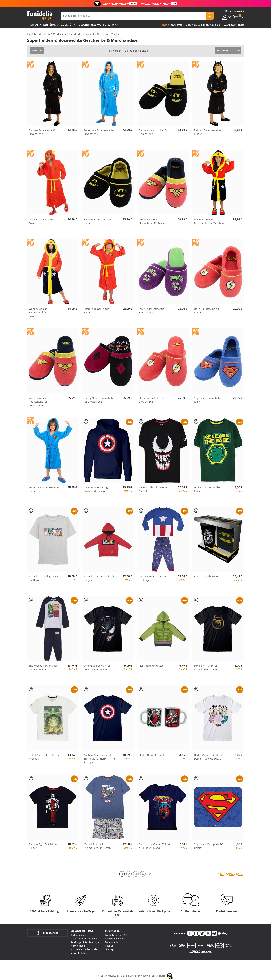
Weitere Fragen (78, 946)
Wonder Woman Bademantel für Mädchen (209, 221)
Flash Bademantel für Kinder (96, 311)
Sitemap (109, 949)
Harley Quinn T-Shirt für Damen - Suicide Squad (208, 757)
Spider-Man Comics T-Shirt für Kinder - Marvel (155, 846)
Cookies (109, 946)
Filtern (35, 51)
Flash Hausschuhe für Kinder (207, 311)
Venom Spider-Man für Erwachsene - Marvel (97, 667)
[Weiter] (150, 874)
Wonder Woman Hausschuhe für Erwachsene (38, 402)
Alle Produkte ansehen (231, 874)
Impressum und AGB (116, 939)
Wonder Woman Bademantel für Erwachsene (38, 312)
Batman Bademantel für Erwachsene (43, 132)
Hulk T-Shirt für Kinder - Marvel (208, 489)
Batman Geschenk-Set (207, 576)
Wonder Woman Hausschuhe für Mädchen (154, 221)
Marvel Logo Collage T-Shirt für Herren (45, 578)
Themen (32, 25)
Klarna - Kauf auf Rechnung (84, 939)
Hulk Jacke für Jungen (151, 666)
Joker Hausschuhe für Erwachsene (151, 311)
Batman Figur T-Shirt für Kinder (43, 846)
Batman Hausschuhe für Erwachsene (153, 132)
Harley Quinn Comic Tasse (154, 755)
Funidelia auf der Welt (116, 935)
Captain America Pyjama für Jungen (153, 578)
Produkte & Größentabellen (85, 949)
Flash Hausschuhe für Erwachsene (152, 400)
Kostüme (49, 25)
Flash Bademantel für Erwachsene (41, 221)
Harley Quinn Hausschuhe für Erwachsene (99, 400)
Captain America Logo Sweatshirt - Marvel (96, 489)
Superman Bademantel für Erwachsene (99, 132)
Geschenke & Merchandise (53, 34)
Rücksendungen (79, 935)
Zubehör (67, 25)
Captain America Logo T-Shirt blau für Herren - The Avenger (99, 759)
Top (164, 25)
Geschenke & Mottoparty (97, 25)
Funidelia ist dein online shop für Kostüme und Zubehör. (40, 15)
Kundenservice (47, 933)
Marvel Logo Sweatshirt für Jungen (99, 578)
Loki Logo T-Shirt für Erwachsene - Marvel (206, 667)
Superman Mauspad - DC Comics (209, 846)
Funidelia (32, 34)
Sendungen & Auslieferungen (85, 942)
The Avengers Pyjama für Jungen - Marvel (43, 667)
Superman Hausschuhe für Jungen (210, 400)
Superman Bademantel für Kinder (44, 489)
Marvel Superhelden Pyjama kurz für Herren (97, 846)
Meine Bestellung (79, 953)
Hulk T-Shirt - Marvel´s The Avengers (45, 757)
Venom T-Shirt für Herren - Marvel (154, 489)
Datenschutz (112, 942)
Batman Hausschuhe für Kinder (98, 221)
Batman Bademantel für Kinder (208, 132)
